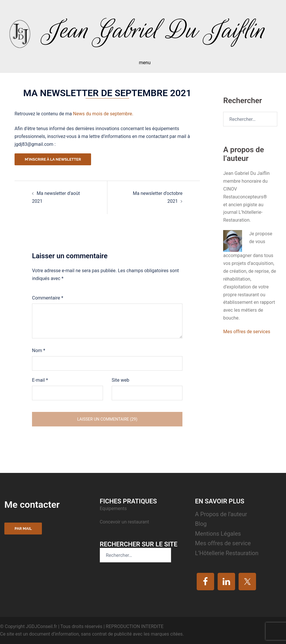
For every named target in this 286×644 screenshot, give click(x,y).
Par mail (23, 529)
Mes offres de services (247, 332)
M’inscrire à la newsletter (53, 159)
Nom (39, 350)
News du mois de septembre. (103, 114)
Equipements (114, 508)
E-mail (40, 380)
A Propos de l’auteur (221, 514)
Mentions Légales (218, 534)
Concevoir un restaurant (124, 522)
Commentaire (48, 298)
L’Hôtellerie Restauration (227, 553)
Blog (201, 524)
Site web (121, 380)
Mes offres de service (223, 543)
